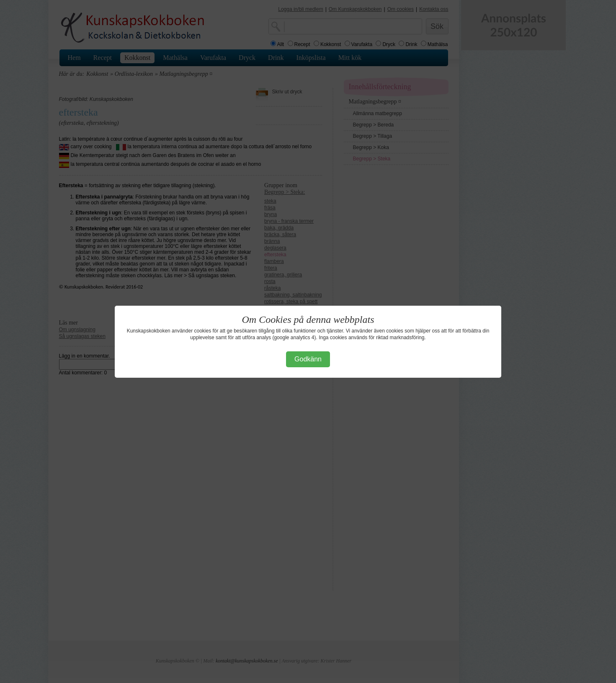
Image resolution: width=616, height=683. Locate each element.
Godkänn (308, 359)
